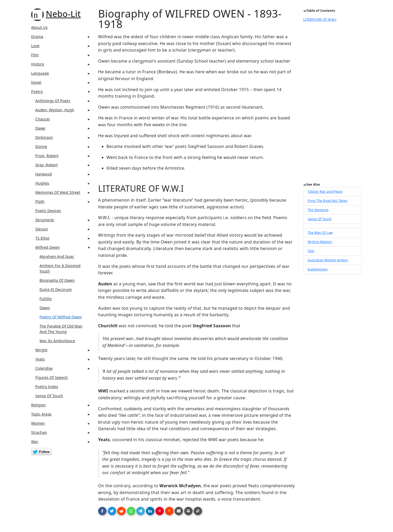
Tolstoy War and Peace (325, 192)
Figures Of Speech (52, 377)
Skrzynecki (45, 220)
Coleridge (44, 368)
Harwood (44, 174)
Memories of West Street (58, 192)
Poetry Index (47, 387)
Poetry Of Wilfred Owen (61, 317)
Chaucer (43, 119)
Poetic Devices (48, 211)
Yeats (40, 359)
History (38, 64)
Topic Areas (41, 414)
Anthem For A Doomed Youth (60, 268)
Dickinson (44, 137)
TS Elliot (42, 238)
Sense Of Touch (49, 396)
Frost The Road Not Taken (328, 201)
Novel (36, 82)
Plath (40, 201)
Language (40, 73)
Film (35, 55)
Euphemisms (318, 269)
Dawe (40, 128)
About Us (39, 27)
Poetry (37, 92)
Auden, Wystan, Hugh (55, 110)
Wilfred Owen (47, 247)
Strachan (39, 432)
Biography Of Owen (57, 280)
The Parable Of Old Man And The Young (61, 329)
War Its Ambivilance (57, 341)
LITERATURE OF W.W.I (320, 20)
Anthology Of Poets (53, 101)
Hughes (42, 183)
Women (38, 423)
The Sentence (318, 210)
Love (35, 46)
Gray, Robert (47, 165)
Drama (37, 37)
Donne (41, 146)
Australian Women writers (328, 260)
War (35, 442)
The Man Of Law (320, 233)
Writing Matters (320, 242)
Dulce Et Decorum (56, 289)
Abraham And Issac (57, 256)
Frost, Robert (47, 156)
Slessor (42, 229)
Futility (46, 299)
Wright (41, 350)
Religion (38, 405)
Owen (45, 308)
